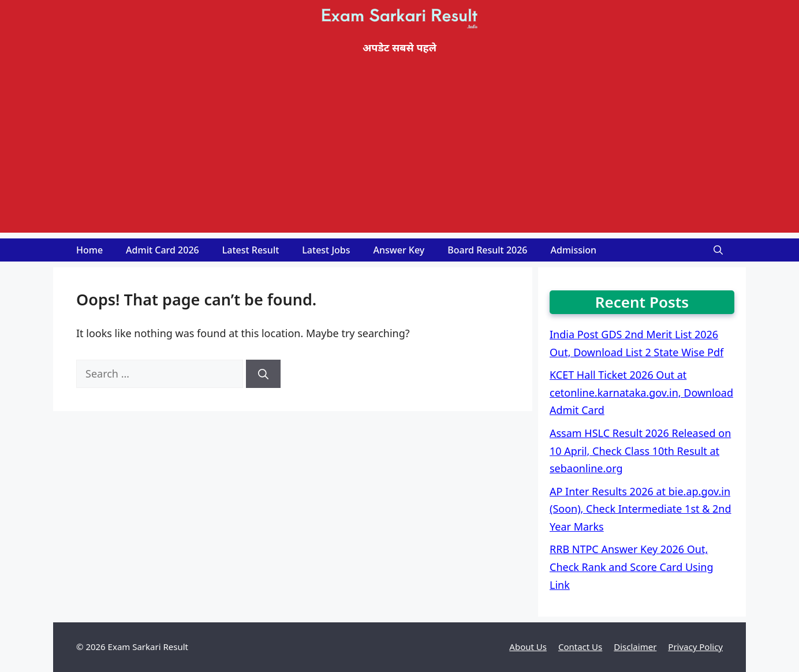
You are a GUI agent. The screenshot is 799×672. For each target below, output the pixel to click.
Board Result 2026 (487, 250)
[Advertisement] (399, 152)
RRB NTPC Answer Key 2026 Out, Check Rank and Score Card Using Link (632, 567)
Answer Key (399, 250)
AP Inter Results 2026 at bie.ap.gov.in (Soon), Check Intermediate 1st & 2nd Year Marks (641, 509)
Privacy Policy (695, 647)
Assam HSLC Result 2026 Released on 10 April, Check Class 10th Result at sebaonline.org (640, 451)
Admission (574, 250)
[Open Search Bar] (718, 250)
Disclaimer (635, 647)
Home (89, 250)
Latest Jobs (326, 250)
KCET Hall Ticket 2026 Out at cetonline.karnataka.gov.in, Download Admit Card (641, 392)
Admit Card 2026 (163, 250)
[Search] (263, 374)
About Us (528, 647)
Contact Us (580, 647)
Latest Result (251, 250)
